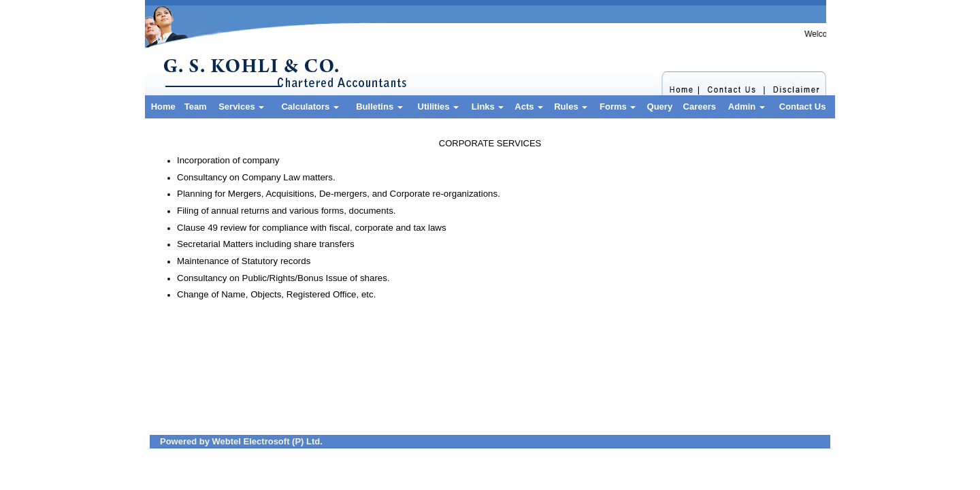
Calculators (310, 107)
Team (196, 107)
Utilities (439, 107)
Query (660, 107)
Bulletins (379, 107)
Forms (618, 107)
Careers (700, 107)
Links (488, 107)
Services (241, 107)
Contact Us (803, 107)
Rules (571, 107)
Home (163, 107)
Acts (529, 107)
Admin (747, 107)
